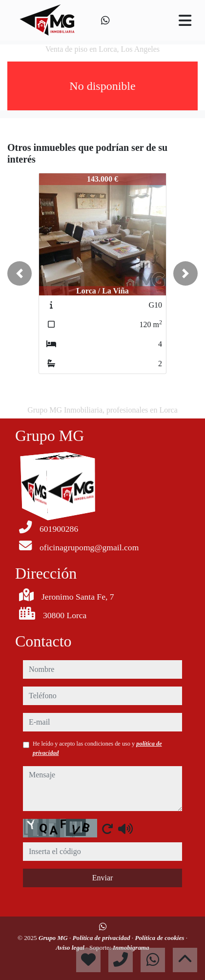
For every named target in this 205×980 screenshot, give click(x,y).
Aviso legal (71, 948)
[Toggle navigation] (185, 21)
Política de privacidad (102, 938)
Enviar (103, 878)
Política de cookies (160, 938)
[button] (20, 273)
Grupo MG (54, 938)
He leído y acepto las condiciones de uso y (97, 748)
